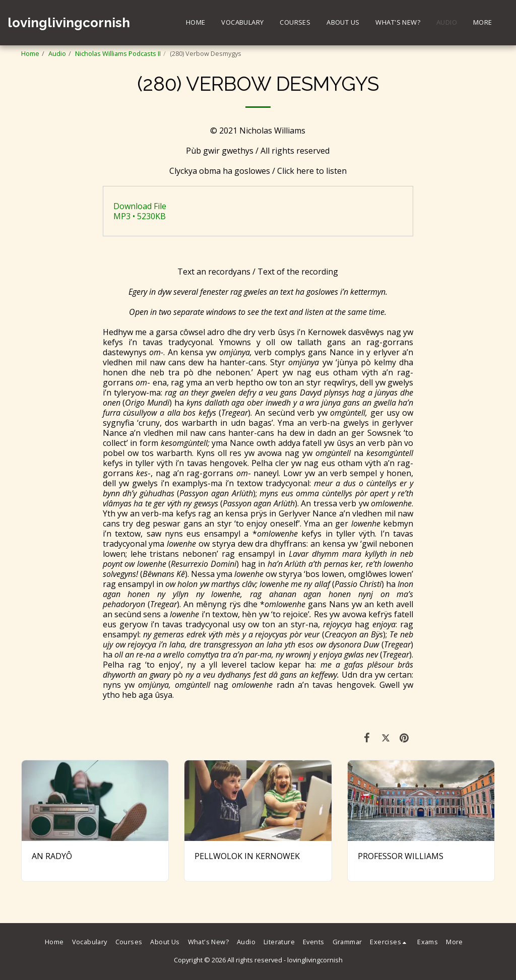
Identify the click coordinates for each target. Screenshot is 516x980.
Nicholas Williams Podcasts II (118, 53)
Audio (57, 53)
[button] (390, 942)
